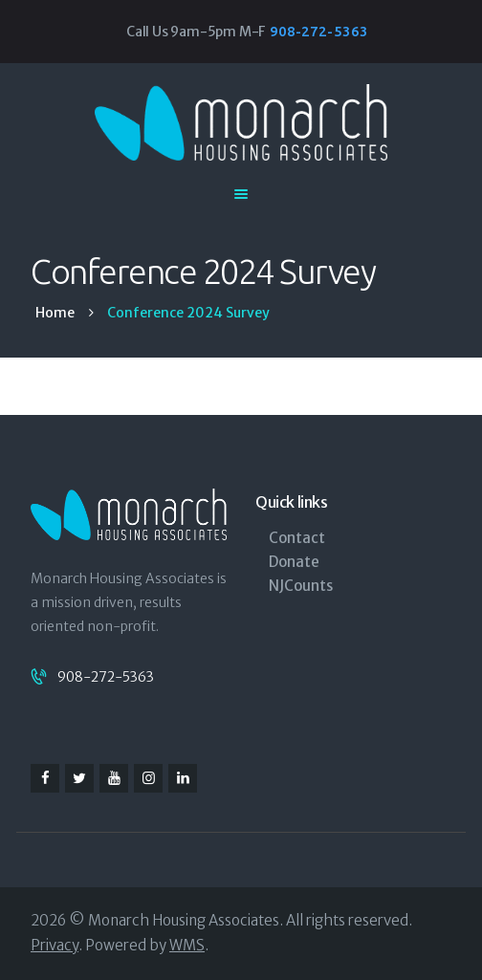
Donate (294, 562)
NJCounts (301, 586)
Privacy (55, 945)
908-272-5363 (106, 677)
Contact (297, 538)
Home (55, 313)
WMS (187, 945)
